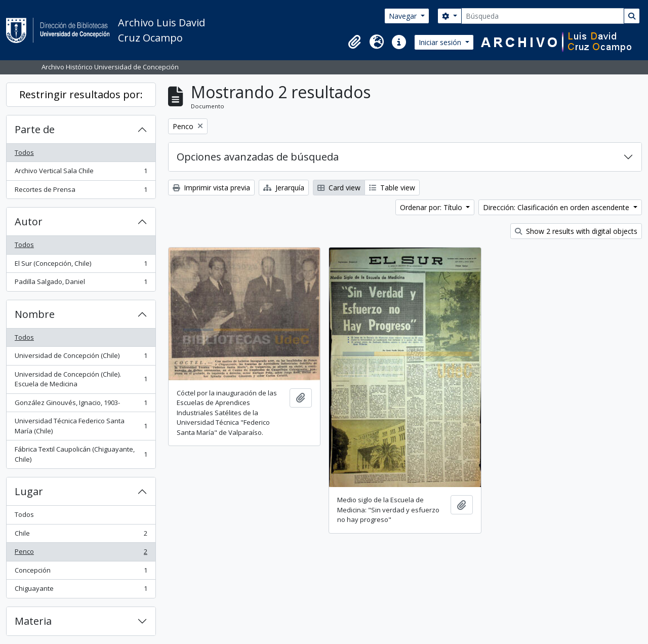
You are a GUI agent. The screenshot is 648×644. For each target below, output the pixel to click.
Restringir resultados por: (81, 94)
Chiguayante (81, 591)
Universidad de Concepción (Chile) (81, 358)
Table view (392, 188)
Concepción (81, 572)
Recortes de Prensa (81, 192)
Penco (81, 554)
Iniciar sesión (441, 42)
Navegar (404, 16)
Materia (33, 621)
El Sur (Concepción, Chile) (81, 266)
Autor (29, 222)
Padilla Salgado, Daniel (81, 284)
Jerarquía (284, 188)
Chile (81, 535)
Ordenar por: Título (432, 207)
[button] (354, 42)
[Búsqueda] (543, 16)
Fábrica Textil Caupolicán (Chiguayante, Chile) (81, 454)
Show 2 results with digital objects (576, 231)
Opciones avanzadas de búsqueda (258, 157)
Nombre (35, 314)
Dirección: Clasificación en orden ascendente (557, 207)
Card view (339, 188)
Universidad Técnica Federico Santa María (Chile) (81, 426)
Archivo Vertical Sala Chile (81, 173)
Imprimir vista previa (211, 188)
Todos (24, 152)
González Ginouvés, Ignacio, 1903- (81, 405)
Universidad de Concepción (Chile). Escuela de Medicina (81, 379)
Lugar (29, 491)
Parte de (35, 129)
